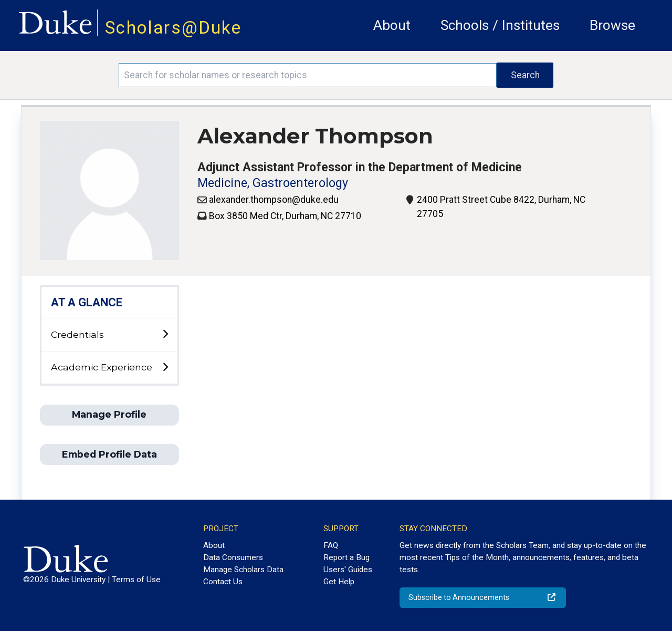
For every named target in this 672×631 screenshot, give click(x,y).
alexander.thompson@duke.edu (274, 200)
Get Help (339, 582)
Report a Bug (346, 557)
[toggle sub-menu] (165, 334)
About (392, 25)
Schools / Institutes (500, 25)
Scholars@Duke (173, 28)
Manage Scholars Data (243, 570)
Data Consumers (233, 557)
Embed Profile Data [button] (109, 454)
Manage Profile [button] (109, 414)
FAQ (331, 545)
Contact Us (223, 582)
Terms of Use (136, 580)
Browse (612, 25)
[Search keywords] (308, 75)
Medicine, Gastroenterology (273, 183)
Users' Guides (348, 570)
